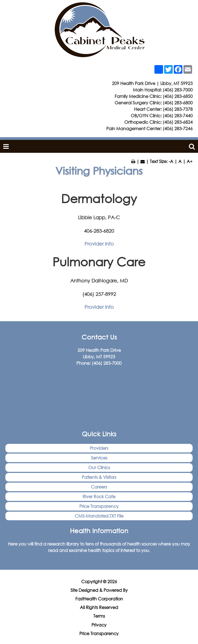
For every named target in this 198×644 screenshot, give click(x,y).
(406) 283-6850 (178, 96)
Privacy (99, 625)
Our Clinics (99, 467)
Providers (99, 448)
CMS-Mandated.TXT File (99, 516)
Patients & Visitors (99, 477)
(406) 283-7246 (178, 128)
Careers (99, 487)
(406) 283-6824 (178, 122)
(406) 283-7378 (178, 109)
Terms (99, 616)
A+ (190, 161)
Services (99, 458)
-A (171, 161)
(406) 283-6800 (178, 103)
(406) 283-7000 (178, 90)
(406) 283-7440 (178, 116)
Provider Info (99, 244)
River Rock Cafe (99, 496)
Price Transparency (99, 506)
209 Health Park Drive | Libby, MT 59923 (152, 83)
